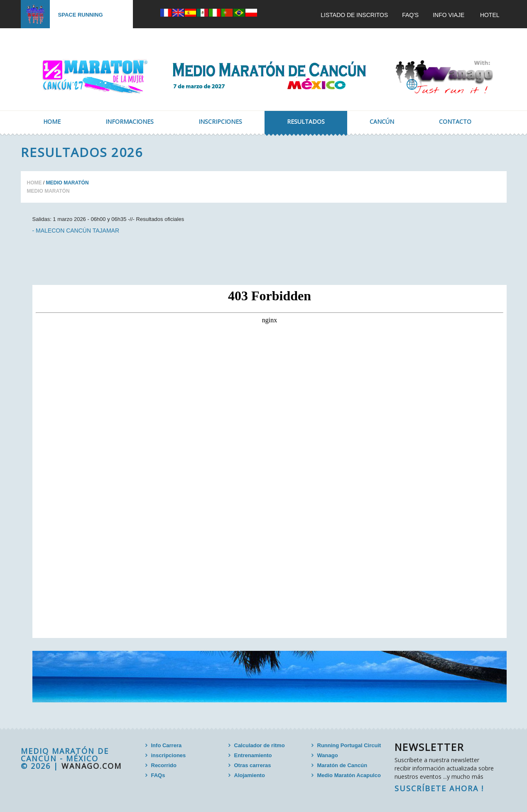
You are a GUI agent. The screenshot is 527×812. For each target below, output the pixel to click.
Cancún (382, 121)
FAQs (158, 775)
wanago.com (92, 766)
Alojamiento (250, 775)
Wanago (328, 755)
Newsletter (429, 747)
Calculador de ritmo (260, 745)
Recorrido (164, 765)
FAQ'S (410, 15)
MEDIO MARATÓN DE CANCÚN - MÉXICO (65, 755)
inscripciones (169, 755)
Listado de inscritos (354, 15)
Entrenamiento (253, 755)
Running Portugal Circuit (349, 745)
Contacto (455, 121)
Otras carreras (253, 765)
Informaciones (130, 121)
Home (52, 121)
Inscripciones (220, 121)
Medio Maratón (48, 191)
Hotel (490, 15)
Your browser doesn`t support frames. (270, 461)
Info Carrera (167, 745)
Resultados (306, 121)
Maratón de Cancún (342, 765)
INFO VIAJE (449, 15)
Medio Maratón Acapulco (349, 775)
